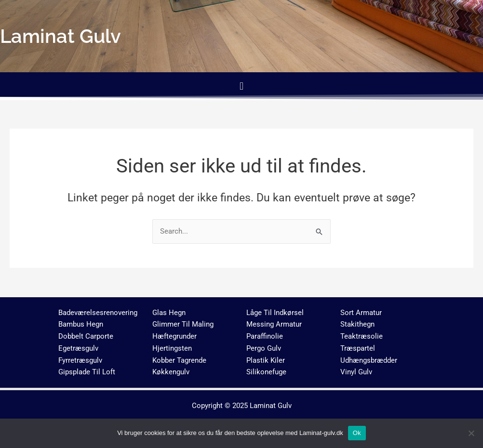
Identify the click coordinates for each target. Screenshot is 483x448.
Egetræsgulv (78, 348)
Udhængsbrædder (369, 360)
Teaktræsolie (362, 336)
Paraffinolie (265, 336)
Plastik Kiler (266, 360)
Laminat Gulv (271, 406)
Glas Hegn (169, 313)
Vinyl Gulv (356, 372)
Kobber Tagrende (179, 360)
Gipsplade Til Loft (87, 372)
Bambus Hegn (81, 324)
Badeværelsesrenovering (98, 313)
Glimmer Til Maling (183, 324)
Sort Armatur (361, 313)
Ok (357, 433)
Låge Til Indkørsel (275, 313)
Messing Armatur (274, 324)
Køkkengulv (171, 372)
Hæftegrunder (174, 336)
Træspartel (358, 348)
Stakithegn (357, 324)
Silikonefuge (266, 372)
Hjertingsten (172, 348)
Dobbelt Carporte (86, 336)
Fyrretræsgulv (80, 360)
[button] (241, 86)
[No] (471, 433)
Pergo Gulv (264, 348)
